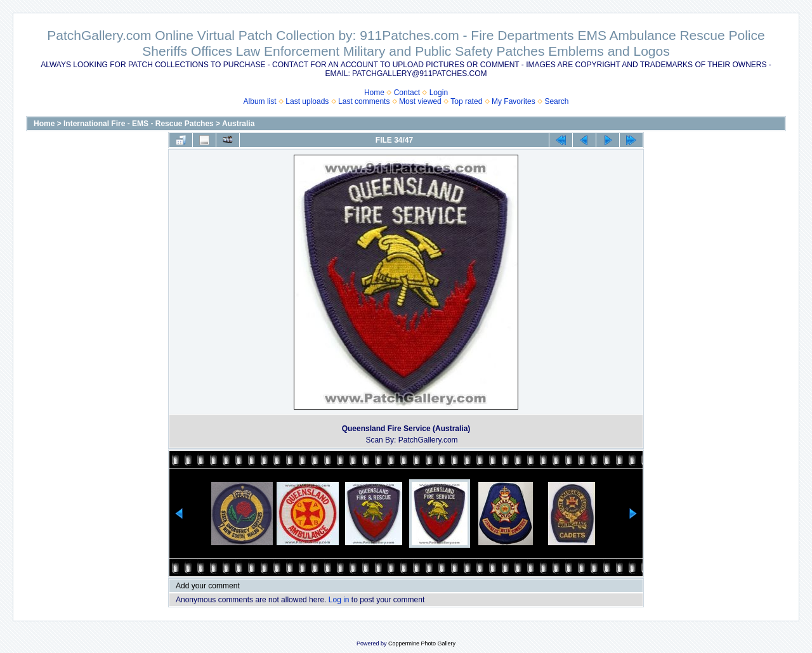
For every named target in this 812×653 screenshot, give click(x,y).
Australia (238, 124)
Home (374, 93)
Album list (260, 101)
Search (556, 101)
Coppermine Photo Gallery (422, 643)
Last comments (364, 101)
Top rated (466, 101)
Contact (407, 93)
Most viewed (420, 101)
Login (439, 93)
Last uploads (307, 101)
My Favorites (514, 101)
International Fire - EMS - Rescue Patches (139, 124)
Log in (339, 600)
